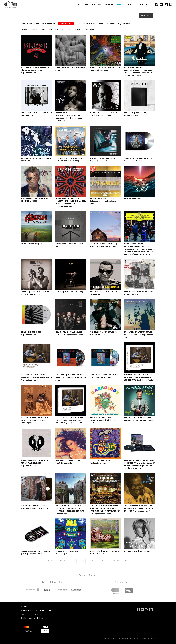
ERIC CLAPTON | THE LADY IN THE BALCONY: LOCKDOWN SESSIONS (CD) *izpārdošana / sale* (36, 377)
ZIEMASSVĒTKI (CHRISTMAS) (119, 24)
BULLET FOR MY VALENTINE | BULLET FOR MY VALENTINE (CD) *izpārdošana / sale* (36, 463)
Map (41, 618)
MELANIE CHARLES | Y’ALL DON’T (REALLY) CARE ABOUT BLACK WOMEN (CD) (35, 420)
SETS (78, 24)
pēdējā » (127, 561)
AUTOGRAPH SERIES (31, 24)
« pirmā (49, 561)
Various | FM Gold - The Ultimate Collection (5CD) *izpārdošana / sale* (104, 201)
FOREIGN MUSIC (66, 24)
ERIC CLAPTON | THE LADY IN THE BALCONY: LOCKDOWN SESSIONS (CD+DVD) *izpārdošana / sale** (69, 420)
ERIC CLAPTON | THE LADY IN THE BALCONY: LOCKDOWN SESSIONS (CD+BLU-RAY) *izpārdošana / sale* (139, 377)
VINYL (68, 29)
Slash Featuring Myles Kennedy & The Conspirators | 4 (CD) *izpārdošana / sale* (35, 70)
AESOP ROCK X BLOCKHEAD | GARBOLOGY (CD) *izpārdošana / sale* (103, 420)
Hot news (97, 4)
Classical (36, 29)
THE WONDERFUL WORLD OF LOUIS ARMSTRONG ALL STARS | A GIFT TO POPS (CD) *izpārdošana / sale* (139, 508)
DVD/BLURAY (78, 29)
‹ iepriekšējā (61, 561)
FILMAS (101, 24)
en (148, 4)
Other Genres (53, 29)
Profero (152, 638)
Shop (119, 4)
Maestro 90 (83, 4)
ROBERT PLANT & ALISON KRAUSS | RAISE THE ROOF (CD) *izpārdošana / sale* (139, 335)
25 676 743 (37, 614)
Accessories (91, 29)
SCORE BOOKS (89, 24)
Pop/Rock (26, 29)
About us (128, 4)
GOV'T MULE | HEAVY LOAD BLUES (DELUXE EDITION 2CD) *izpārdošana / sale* (71, 377)
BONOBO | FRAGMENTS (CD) (136, 198)
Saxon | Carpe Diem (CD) (31, 244)
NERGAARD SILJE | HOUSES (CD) (137, 551)
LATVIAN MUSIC (49, 24)
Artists (109, 4)
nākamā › (116, 561)
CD (62, 29)
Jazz (43, 29)
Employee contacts (28, 618)
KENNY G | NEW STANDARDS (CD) (69, 292)
